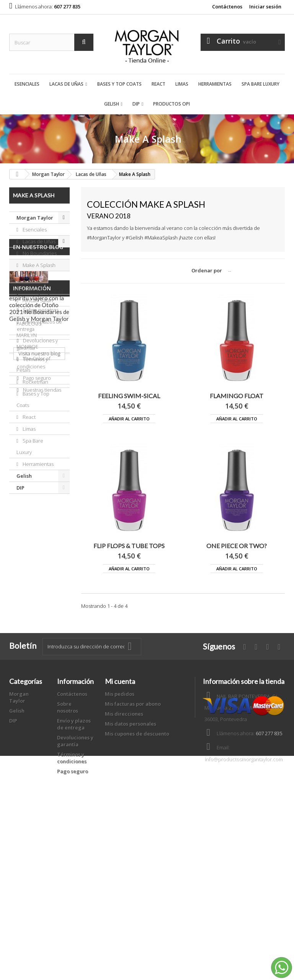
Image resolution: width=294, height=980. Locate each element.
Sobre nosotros (40, 664)
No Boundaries (39, 253)
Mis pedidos (120, 842)
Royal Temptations (31, 283)
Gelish (112, 104)
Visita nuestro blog (39, 620)
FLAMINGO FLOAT (237, 396)
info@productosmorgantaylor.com (243, 907)
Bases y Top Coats (119, 84)
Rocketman (35, 382)
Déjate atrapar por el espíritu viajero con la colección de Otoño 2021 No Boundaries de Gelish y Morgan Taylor (39, 571)
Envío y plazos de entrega (74, 872)
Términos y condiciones (32, 717)
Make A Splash (38, 265)
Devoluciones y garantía (75, 889)
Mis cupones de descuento (137, 882)
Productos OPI (171, 104)
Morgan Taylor (35, 218)
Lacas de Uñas (66, 84)
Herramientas (215, 84)
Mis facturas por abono (133, 852)
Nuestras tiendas (42, 744)
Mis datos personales (131, 872)
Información (32, 646)
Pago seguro (36, 733)
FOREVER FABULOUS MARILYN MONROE (30, 329)
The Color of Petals (33, 364)
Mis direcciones (124, 862)
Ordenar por (207, 270)
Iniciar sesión (265, 7)
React (158, 84)
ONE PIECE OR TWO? (237, 546)
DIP (136, 104)
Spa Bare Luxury (261, 84)
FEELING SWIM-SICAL (129, 396)
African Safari (37, 300)
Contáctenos (227, 7)
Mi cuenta (120, 829)
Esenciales (27, 84)
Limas (182, 84)
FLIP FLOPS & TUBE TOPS (129, 546)
